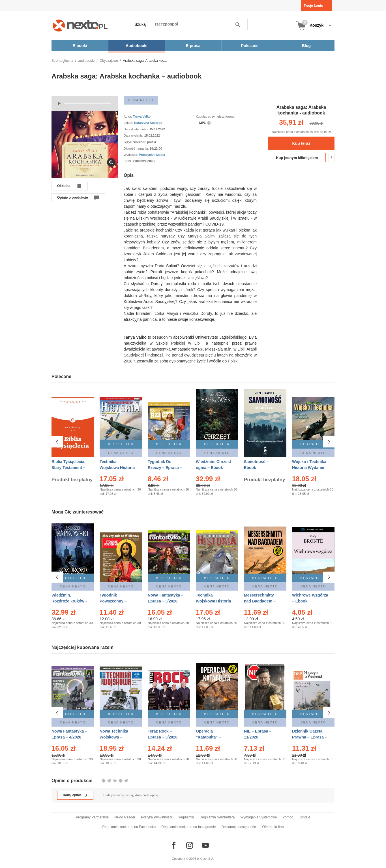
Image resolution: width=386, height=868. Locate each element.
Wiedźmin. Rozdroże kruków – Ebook (70, 601)
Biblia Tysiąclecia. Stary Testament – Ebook (68, 468)
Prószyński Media (152, 155)
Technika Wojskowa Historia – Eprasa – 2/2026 (117, 468)
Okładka (64, 186)
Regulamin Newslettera (217, 817)
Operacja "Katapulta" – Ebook (208, 735)
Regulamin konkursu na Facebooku (129, 827)
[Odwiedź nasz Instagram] (190, 845)
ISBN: (128, 161)
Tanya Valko (142, 116)
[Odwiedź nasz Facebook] (174, 845)
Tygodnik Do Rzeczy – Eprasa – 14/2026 (165, 468)
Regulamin (186, 817)
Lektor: (129, 123)
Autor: (128, 116)
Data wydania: (134, 135)
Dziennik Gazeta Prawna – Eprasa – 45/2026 (310, 735)
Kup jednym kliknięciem (297, 158)
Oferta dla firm (273, 827)
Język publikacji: (135, 142)
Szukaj (141, 24)
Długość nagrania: (137, 148)
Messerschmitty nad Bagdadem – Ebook (260, 601)
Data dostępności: (137, 129)
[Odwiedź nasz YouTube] (205, 845)
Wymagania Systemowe (259, 817)
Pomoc (288, 817)
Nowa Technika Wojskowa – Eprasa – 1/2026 (114, 735)
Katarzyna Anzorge (148, 123)
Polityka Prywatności (156, 817)
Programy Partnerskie (92, 817)
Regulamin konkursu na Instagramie (188, 827)
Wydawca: (131, 155)
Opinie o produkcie (73, 198)
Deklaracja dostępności (239, 827)
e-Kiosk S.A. (206, 859)
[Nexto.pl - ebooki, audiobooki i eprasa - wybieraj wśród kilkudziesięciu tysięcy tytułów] (80, 25)
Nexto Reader (125, 817)
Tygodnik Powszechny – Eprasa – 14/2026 (116, 601)
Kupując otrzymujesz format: (215, 116)
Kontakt (304, 817)
